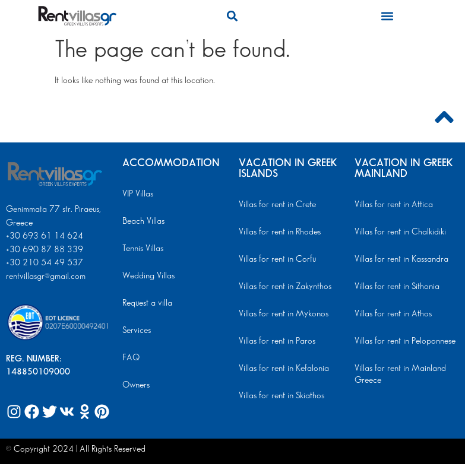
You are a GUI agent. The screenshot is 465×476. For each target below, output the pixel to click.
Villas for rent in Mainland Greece (400, 375)
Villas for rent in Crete (277, 205)
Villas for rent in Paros (277, 341)
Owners (136, 385)
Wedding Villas (148, 276)
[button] (232, 16)
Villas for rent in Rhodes (280, 232)
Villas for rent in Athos (393, 314)
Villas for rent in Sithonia (397, 287)
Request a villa (147, 303)
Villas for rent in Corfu (277, 259)
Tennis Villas (143, 249)
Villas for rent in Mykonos (284, 314)
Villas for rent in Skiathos (281, 396)
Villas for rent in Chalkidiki (400, 232)
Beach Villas (143, 221)
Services (137, 331)
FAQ (131, 358)
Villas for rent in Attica (394, 205)
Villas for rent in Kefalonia (284, 369)
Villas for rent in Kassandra (401, 259)
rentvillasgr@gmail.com (47, 277)
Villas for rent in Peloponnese (405, 341)
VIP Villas (138, 194)
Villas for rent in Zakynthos (285, 287)
